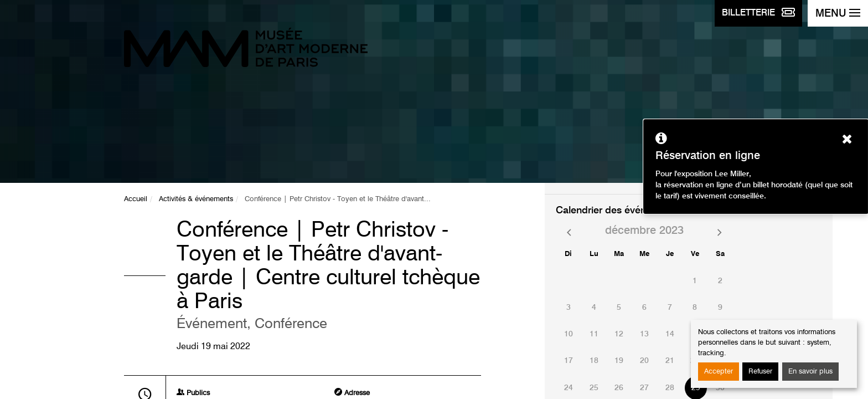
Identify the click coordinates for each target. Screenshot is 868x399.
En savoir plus (810, 372)
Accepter (719, 372)
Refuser (760, 372)
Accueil (136, 199)
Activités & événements (196, 199)
